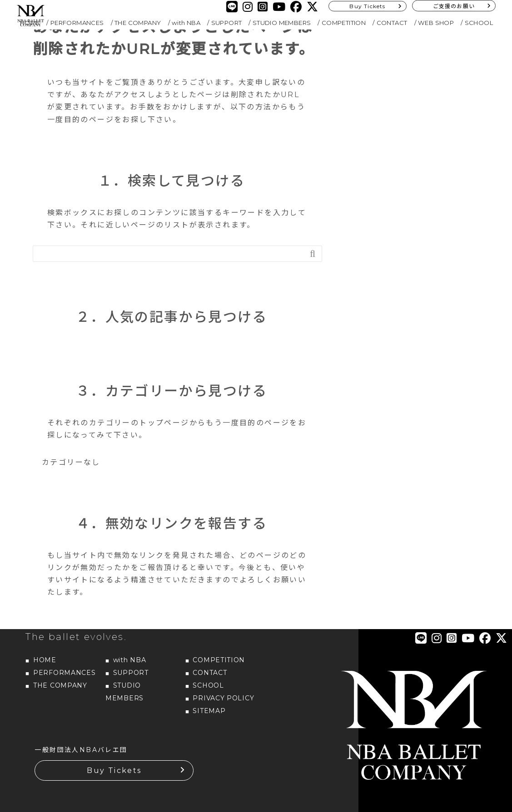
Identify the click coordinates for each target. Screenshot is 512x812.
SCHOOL (479, 23)
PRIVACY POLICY (223, 698)
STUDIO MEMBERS (282, 23)
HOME (45, 660)
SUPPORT (227, 23)
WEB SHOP (436, 23)
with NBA (186, 23)
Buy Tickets (367, 6)
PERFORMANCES (77, 23)
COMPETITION (344, 23)
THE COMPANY (138, 23)
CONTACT (392, 23)
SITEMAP (209, 711)
